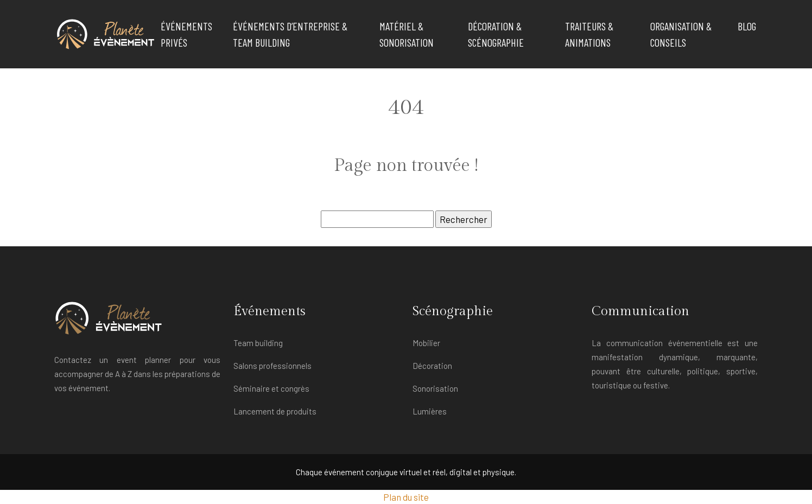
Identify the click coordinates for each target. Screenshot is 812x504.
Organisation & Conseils (681, 34)
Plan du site (406, 497)
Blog (747, 26)
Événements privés (186, 34)
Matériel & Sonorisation (407, 34)
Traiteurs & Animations (589, 34)
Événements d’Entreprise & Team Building (290, 34)
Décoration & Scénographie (496, 34)
